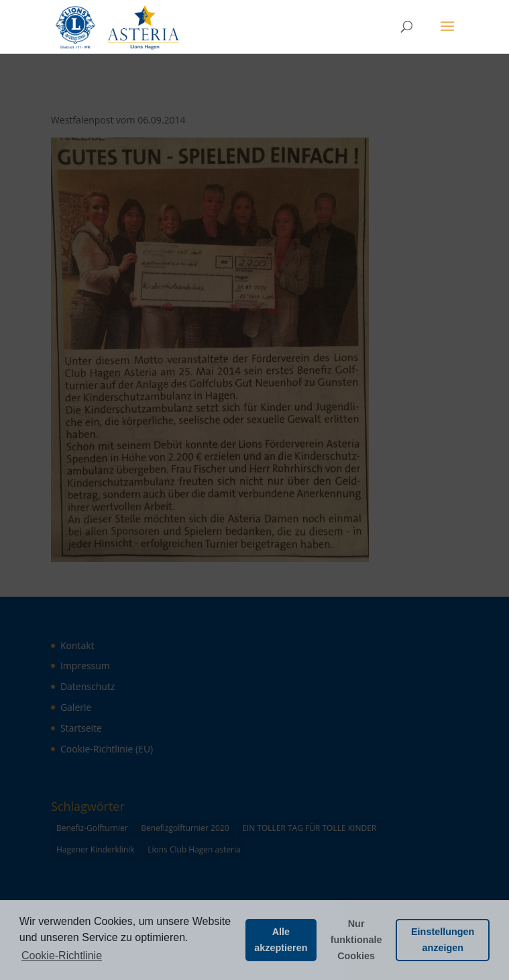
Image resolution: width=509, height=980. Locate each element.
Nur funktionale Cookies (356, 940)
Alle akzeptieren (281, 940)
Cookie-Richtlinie (62, 955)
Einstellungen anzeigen (443, 940)
